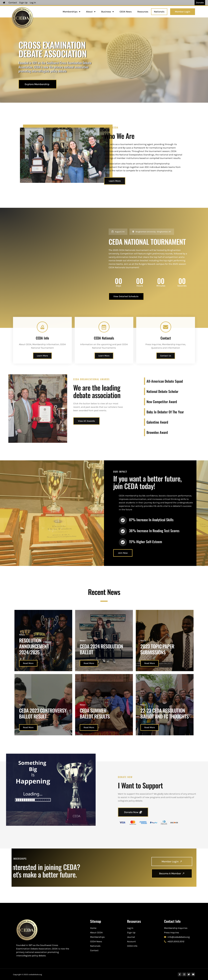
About (91, 12)
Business (108, 12)
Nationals (159, 12)
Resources (143, 12)
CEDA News (126, 12)
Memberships (71, 12)
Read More (28, 663)
